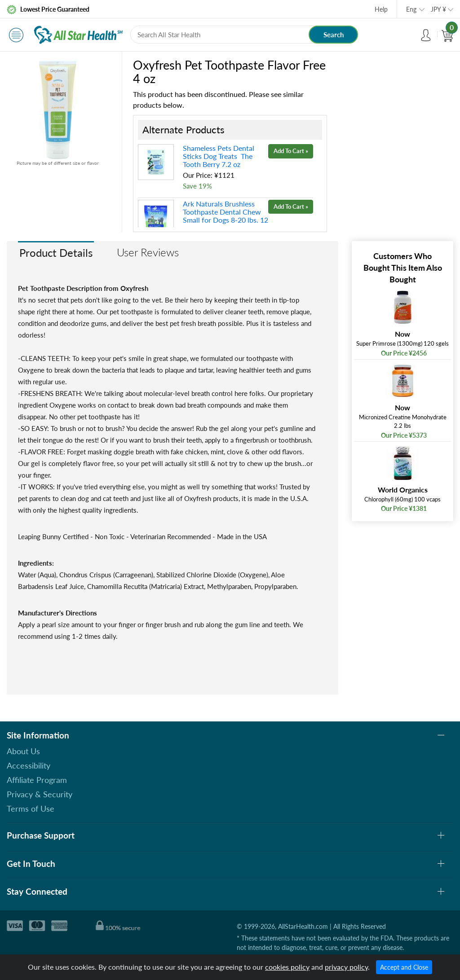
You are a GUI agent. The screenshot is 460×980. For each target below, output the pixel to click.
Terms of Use (31, 809)
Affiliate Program (37, 780)
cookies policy (287, 967)
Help (381, 9)
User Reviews (148, 252)
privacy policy (346, 967)
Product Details (56, 253)
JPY (438, 9)
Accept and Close (404, 967)
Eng (411, 9)
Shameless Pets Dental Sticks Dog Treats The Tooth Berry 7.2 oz (219, 156)
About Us (23, 751)
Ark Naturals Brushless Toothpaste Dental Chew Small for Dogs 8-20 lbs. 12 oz (226, 216)
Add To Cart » (291, 151)
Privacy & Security (40, 794)
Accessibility (29, 765)
